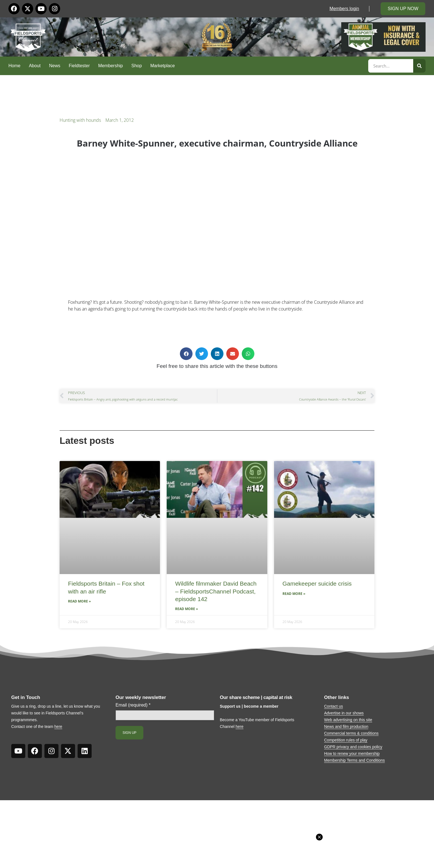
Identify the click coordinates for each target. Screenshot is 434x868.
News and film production (346, 727)
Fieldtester (79, 66)
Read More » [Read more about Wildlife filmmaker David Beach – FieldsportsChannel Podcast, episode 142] (187, 609)
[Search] (419, 66)
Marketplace (163, 66)
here (58, 727)
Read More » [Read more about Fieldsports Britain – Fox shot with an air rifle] (79, 601)
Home (14, 66)
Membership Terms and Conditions (354, 760)
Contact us (334, 706)
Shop (136, 66)
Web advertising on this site (348, 720)
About (35, 66)
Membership (110, 66)
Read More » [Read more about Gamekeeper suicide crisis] (294, 594)
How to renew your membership (352, 754)
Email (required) (133, 705)
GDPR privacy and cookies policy (353, 747)
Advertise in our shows (344, 713)
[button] (186, 354)
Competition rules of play (346, 740)
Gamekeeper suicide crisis (317, 583)
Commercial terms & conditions (351, 733)
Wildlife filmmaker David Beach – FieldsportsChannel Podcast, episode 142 (216, 591)
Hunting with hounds (80, 120)
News (55, 66)
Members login (344, 9)
